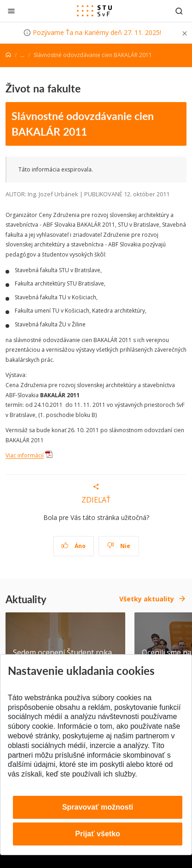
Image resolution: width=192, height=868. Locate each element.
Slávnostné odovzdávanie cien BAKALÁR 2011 (83, 124)
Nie (119, 546)
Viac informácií (25, 456)
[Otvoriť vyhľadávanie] (179, 11)
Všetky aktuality (147, 599)
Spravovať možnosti (98, 807)
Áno (73, 546)
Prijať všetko (98, 834)
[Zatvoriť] (11, 11)
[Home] (8, 55)
